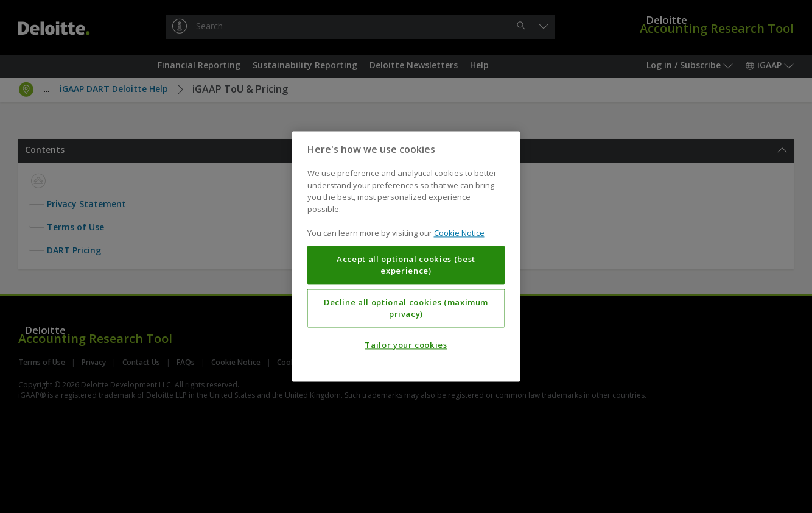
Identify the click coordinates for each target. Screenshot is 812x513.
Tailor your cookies (406, 345)
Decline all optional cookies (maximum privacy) (406, 308)
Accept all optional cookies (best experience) (406, 265)
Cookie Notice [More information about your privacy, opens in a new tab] (459, 233)
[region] (406, 256)
